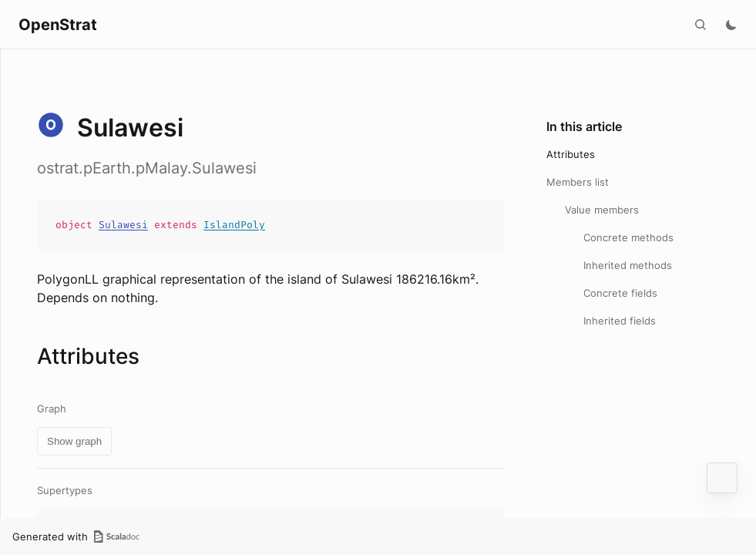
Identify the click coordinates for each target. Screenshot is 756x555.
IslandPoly (234, 225)
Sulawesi (123, 225)
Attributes (571, 154)
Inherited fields (620, 321)
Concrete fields (620, 293)
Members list (578, 182)
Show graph (74, 441)
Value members (602, 210)
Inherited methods (628, 265)
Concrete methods (628, 237)
